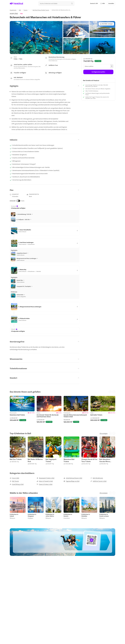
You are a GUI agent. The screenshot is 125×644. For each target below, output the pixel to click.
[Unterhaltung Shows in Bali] (73, 478)
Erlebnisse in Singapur (32, 515)
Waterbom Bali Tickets (69, 460)
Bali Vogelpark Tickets (51, 460)
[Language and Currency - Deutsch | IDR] (94, 4)
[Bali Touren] (14, 481)
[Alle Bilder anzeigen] (106, 24)
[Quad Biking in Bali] (17, 484)
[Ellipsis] (30, 11)
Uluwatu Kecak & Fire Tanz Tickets (89, 460)
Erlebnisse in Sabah (14, 515)
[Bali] (20, 10)
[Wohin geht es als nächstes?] (56, 3)
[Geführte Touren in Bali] (98, 481)
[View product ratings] (22, 14)
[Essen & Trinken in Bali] (45, 484)
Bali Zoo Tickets (16, 459)
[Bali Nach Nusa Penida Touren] (41, 10)
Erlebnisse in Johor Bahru (50, 515)
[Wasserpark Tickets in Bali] (46, 478)
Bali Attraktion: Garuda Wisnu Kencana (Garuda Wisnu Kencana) (106, 460)
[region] (62, 410)
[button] (103, 4)
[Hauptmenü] (13, 10)
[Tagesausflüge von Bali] (72, 481)
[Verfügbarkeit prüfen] (98, 72)
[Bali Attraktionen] (97, 478)
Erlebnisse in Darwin (68, 515)
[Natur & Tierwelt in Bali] (45, 481)
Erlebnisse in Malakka (86, 515)
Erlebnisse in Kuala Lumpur (104, 515)
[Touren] (25, 10)
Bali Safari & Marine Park (35, 460)
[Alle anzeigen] (104, 433)
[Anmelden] (111, 4)
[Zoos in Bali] (14, 478)
